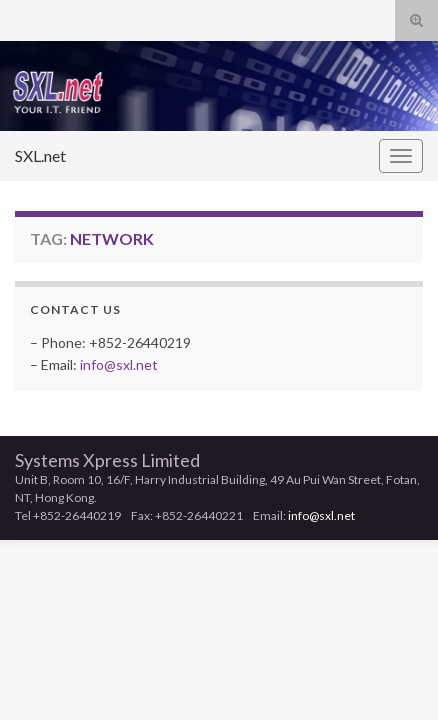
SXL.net (40, 155)
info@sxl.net (119, 364)
